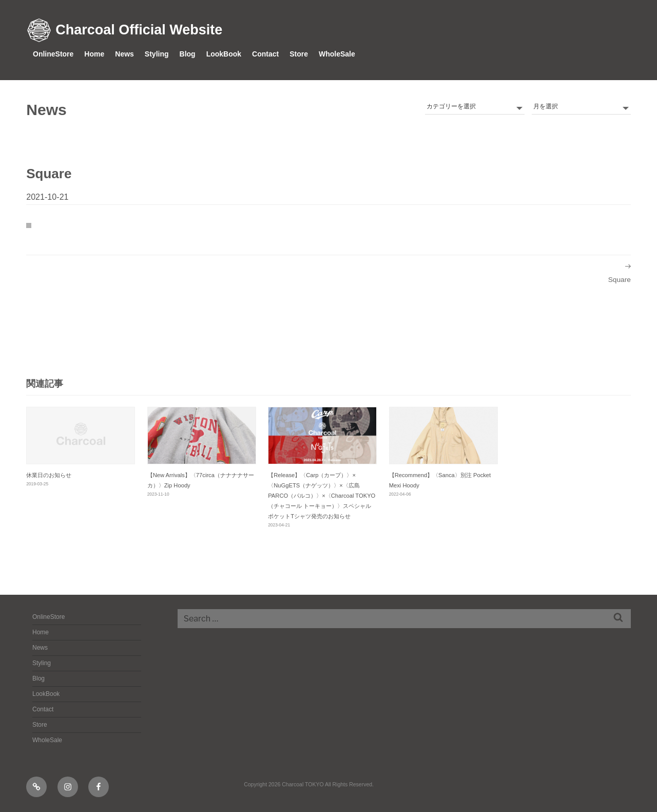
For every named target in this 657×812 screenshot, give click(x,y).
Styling (157, 54)
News (124, 54)
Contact (265, 54)
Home (94, 54)
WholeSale (337, 54)
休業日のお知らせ (49, 475)
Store (299, 54)
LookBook (224, 54)
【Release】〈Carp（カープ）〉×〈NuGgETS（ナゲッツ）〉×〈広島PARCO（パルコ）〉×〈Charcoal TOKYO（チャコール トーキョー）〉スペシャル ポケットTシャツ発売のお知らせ (322, 496)
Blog (188, 54)
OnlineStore (53, 54)
